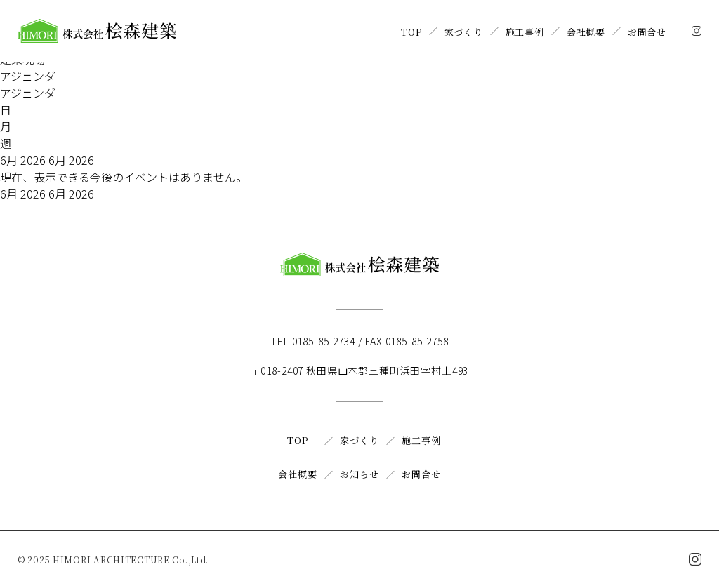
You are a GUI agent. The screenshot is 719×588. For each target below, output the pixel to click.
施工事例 (525, 32)
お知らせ (359, 474)
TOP (411, 32)
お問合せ (647, 32)
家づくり (464, 32)
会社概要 (586, 32)
